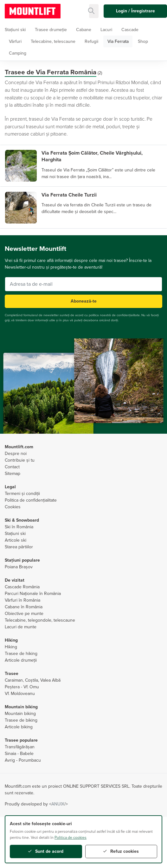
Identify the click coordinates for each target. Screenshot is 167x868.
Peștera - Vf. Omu (22, 687)
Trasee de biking (21, 720)
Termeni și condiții (22, 494)
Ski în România (19, 527)
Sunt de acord (46, 851)
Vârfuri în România (22, 600)
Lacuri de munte (21, 627)
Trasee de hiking (21, 654)
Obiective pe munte (24, 614)
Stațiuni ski (15, 30)
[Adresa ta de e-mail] (83, 284)
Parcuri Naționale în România (33, 594)
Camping (18, 53)
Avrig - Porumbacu (23, 760)
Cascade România (22, 587)
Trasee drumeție (51, 30)
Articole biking (19, 727)
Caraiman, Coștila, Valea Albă (33, 680)
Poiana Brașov (19, 567)
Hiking (11, 647)
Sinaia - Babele (19, 754)
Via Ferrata (118, 41)
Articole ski (16, 540)
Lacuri (106, 30)
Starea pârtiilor (19, 547)
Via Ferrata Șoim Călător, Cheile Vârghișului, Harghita (92, 157)
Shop (143, 41)
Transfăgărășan (20, 747)
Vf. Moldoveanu (20, 694)
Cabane (84, 30)
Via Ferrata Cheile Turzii (69, 195)
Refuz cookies (121, 851)
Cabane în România (24, 607)
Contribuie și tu (20, 460)
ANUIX (58, 804)
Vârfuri (15, 41)
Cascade (130, 30)
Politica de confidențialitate (31, 500)
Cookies (13, 507)
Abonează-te (84, 301)
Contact (12, 467)
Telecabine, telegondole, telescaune (40, 620)
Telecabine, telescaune (53, 41)
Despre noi (16, 454)
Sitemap (13, 474)
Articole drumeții (21, 660)
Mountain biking (20, 714)
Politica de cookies (71, 838)
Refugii (91, 41)
